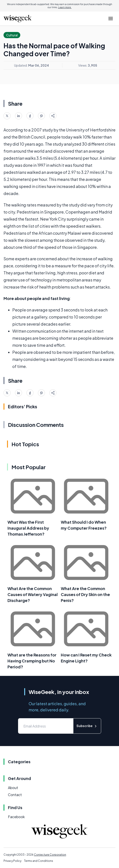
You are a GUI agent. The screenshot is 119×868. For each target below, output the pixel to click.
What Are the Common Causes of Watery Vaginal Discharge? (33, 594)
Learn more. (65, 7)
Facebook (16, 817)
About (13, 788)
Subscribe (87, 726)
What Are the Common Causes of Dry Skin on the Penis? (85, 594)
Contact (15, 795)
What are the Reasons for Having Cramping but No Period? (32, 661)
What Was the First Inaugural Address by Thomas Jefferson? (28, 528)
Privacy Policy (12, 861)
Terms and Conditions (39, 861)
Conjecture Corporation (50, 855)
